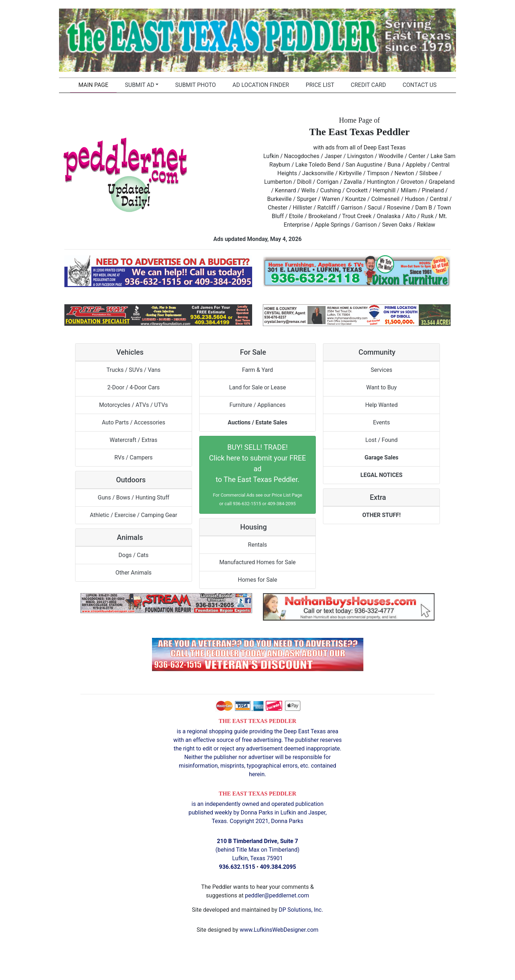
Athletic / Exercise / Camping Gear (133, 515)
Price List (320, 85)
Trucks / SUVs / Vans (134, 370)
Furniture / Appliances (258, 405)
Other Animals (134, 573)
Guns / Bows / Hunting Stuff (133, 498)
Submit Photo (196, 85)
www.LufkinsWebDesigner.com (279, 930)
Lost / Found (382, 440)
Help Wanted (381, 405)
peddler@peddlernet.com (277, 895)
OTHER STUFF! (381, 515)
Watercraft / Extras (134, 440)
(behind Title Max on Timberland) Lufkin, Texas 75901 (258, 850)
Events (381, 422)
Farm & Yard (258, 370)
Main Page (93, 85)
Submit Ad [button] (139, 85)
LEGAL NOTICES (382, 475)
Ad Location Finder (261, 85)
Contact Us (420, 85)
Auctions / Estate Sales (257, 422)
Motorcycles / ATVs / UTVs (134, 405)
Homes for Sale (257, 580)
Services (381, 370)
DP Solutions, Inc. (301, 910)
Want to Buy (381, 387)
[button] (89, 40)
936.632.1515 (237, 867)
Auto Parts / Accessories (134, 422)
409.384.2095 (278, 867)
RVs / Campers (134, 457)
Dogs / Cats (133, 555)
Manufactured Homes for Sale (257, 562)
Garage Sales (381, 457)
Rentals (257, 545)
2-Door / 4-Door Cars (133, 387)
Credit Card (368, 85)
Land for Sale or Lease (258, 387)
